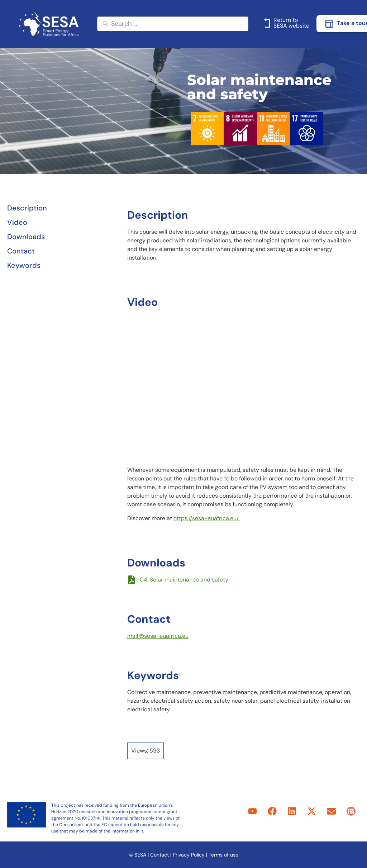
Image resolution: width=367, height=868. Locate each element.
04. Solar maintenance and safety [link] (184, 580)
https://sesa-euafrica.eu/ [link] (207, 518)
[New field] (178, 24)
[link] (49, 24)
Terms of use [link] (223, 855)
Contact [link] (159, 855)
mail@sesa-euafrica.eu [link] (158, 636)
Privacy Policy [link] (189, 855)
